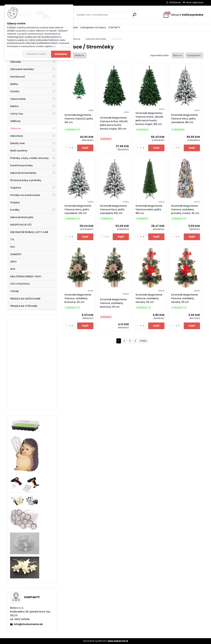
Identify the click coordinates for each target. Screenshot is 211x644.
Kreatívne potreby (22, 165)
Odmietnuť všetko (36, 54)
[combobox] (178, 55)
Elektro (14, 106)
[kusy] (70, 148)
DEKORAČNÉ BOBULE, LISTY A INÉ (29, 232)
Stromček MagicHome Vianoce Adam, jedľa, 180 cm (149, 209)
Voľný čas (17, 114)
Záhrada (16, 62)
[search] (135, 15)
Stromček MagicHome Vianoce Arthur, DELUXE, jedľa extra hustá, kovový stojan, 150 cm (114, 123)
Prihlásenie (175, 2)
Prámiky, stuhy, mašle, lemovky (29, 158)
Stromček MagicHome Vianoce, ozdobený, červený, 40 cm (149, 298)
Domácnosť (18, 77)
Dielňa (14, 84)
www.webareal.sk (118, 641)
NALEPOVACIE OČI (21, 225)
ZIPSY (13, 262)
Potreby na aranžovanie (25, 195)
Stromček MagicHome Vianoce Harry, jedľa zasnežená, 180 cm (184, 119)
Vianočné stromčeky (96, 39)
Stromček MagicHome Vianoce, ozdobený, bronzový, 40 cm (78, 298)
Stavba (15, 91)
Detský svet (18, 143)
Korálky (15, 210)
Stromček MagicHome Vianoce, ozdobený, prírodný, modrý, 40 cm (185, 209)
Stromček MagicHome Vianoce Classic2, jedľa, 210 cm (79, 119)
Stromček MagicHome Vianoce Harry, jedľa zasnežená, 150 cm (113, 209)
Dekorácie (17, 136)
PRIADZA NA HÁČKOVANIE (25, 299)
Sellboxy (15, 121)
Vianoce (15, 128)
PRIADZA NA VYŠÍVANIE (24, 306)
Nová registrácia (195, 2)
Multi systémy (19, 151)
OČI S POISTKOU (20, 284)
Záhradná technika (22, 69)
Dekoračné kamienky (23, 173)
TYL (12, 239)
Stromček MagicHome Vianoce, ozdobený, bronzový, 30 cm (113, 303)
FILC (13, 247)
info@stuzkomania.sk (28, 624)
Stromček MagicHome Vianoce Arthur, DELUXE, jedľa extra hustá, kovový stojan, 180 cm (150, 119)
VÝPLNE (15, 291)
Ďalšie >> (143, 341)
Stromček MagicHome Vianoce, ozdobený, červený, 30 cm (184, 298)
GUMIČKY (16, 254)
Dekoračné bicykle (22, 217)
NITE (13, 269)
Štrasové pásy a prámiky (26, 180)
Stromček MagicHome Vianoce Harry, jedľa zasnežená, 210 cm (78, 209)
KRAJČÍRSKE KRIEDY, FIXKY (26, 276)
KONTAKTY (114, 27)
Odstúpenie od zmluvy (93, 27)
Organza (16, 188)
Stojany (15, 202)
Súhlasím (61, 54)
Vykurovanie (18, 99)
